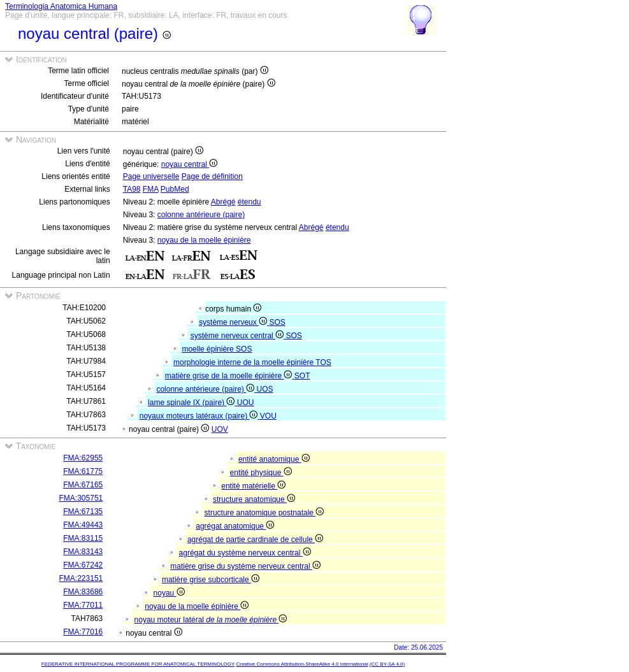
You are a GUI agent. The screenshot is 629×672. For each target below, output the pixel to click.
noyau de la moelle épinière (204, 240)
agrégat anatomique (235, 526)
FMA (151, 189)
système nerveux (234, 322)
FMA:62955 (83, 458)
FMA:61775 (83, 471)
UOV (220, 429)
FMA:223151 (81, 578)
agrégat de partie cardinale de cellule (255, 540)
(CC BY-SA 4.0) (387, 664)
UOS (264, 389)
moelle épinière (209, 349)
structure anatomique (254, 499)
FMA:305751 (81, 498)
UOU (246, 403)
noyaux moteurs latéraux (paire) (200, 416)
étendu (249, 202)
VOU (268, 416)
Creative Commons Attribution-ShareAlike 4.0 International (302, 664)
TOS (323, 362)
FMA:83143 (83, 552)
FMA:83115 (83, 538)
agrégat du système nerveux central (245, 553)
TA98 (132, 189)
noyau (169, 593)
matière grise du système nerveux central (245, 566)
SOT (302, 376)
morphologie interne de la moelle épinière (244, 362)
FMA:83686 (83, 592)
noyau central (189, 164)
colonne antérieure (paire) (201, 215)
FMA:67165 (83, 485)
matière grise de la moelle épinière (230, 376)
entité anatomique (274, 459)
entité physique (261, 473)
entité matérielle (253, 486)
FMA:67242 (83, 565)
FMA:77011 (83, 605)
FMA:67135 (83, 511)
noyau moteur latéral (211, 620)
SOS (277, 322)
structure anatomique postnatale (264, 513)
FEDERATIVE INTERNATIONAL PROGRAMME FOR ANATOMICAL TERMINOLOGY (138, 664)
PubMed (175, 189)
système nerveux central (238, 336)
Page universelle (151, 176)
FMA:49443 (83, 525)
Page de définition (212, 176)
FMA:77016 (83, 632)
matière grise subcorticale (211, 580)
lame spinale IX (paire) (192, 403)
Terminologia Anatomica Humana (61, 6)
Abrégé (223, 202)
